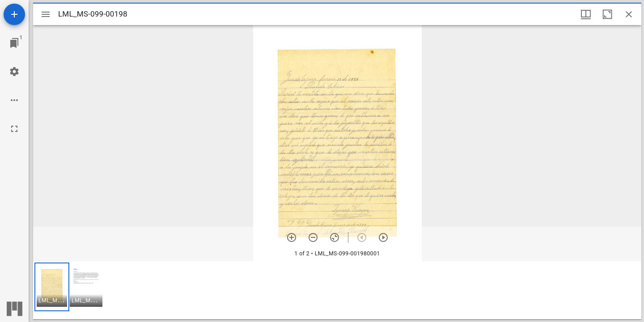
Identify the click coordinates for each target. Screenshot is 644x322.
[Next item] (383, 237)
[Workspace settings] (14, 72)
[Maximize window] (607, 14)
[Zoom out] (313, 237)
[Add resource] (14, 14)
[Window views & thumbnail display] (586, 14)
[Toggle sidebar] (46, 14)
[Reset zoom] (335, 237)
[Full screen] (14, 129)
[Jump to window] (14, 43)
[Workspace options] (14, 100)
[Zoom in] (292, 237)
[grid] (337, 290)
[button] (52, 287)
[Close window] (629, 14)
